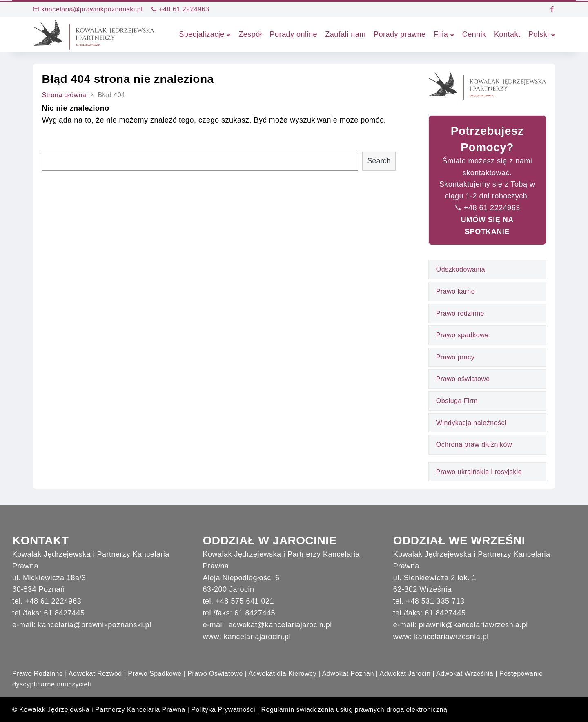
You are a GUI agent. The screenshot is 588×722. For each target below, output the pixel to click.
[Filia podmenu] (452, 35)
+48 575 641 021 (245, 601)
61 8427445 (65, 613)
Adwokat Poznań (348, 674)
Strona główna (64, 95)
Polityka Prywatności (223, 710)
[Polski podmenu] (553, 35)
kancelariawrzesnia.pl (451, 637)
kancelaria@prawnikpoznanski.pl (88, 9)
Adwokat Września (465, 674)
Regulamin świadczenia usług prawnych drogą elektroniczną (354, 710)
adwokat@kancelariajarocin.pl (280, 625)
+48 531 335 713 (435, 601)
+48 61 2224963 (180, 9)
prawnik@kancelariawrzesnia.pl (473, 625)
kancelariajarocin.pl (257, 637)
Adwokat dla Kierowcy (283, 674)
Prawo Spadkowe (155, 674)
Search (379, 161)
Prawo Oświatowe (215, 674)
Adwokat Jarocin (405, 674)
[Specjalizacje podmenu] (228, 35)
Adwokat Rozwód (95, 674)
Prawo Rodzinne (38, 674)
